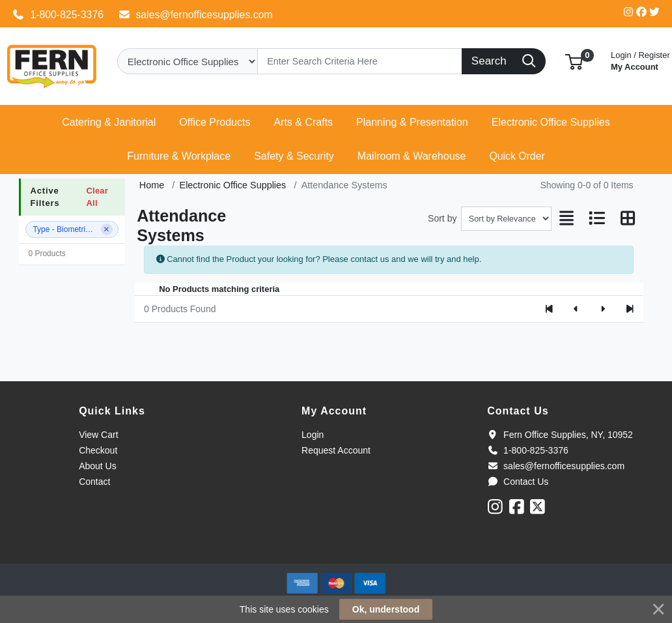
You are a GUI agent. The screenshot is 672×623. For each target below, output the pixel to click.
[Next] (603, 309)
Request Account (336, 450)
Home (152, 185)
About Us (98, 466)
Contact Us (518, 482)
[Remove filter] (107, 229)
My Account (640, 60)
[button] (574, 61)
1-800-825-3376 (58, 15)
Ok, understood (386, 609)
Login (313, 435)
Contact (94, 482)
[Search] (360, 61)
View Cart (98, 435)
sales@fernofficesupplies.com (195, 15)
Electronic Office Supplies (233, 185)
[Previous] (576, 309)
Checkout (98, 450)
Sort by (442, 218)
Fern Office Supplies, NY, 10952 (560, 435)
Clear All (97, 197)
